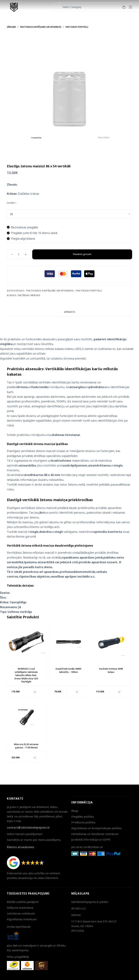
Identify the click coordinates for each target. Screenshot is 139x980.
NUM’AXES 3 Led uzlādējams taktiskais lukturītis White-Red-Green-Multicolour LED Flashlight (26, 675)
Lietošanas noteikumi (21, 913)
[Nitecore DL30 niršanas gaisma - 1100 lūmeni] (26, 717)
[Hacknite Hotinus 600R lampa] (111, 642)
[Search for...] (57, 7)
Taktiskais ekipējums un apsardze (50, 291)
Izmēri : (12, 203)
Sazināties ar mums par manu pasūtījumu (34, 840)
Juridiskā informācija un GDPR (91, 839)
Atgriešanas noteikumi (22, 919)
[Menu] (130, 7)
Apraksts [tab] (70, 312)
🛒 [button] (35, 691)
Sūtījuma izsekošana (20, 908)
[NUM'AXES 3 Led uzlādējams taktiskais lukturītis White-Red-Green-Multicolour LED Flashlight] (26, 642)
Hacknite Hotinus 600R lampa (111, 670)
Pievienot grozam (82, 254)
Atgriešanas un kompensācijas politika (96, 828)
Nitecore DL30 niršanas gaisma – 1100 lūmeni (26, 745)
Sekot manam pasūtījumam (25, 834)
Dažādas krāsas (29, 295)
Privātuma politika (83, 822)
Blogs (75, 811)
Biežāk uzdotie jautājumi (23, 902)
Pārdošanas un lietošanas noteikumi (95, 834)
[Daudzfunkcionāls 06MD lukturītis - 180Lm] (69, 642)
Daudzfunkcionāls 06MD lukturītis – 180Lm (69, 670)
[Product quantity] (19, 254)
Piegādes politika (82, 816)
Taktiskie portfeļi (89, 291)
